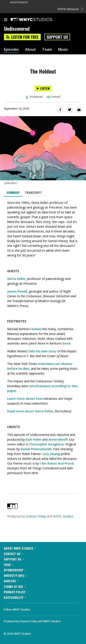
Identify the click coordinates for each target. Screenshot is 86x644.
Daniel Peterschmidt (36, 449)
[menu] (6, 20)
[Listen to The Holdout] (43, 88)
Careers (11, 581)
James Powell (17, 291)
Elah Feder (33, 439)
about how (34, 399)
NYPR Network (70, 9)
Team (47, 49)
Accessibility (15, 597)
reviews (36, 329)
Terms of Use (15, 586)
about (29, 411)
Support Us (57, 37)
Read (11, 411)
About (31, 49)
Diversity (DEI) (15, 575)
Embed (53, 97)
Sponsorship (15, 570)
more (20, 411)
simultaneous (40, 386)
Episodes (11, 49)
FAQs (9, 565)
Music (63, 49)
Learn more (16, 399)
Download (34, 97)
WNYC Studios (63, 516)
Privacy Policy (16, 592)
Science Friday (36, 516)
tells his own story (42, 351)
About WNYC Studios (20, 548)
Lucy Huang (51, 454)
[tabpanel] (43, 342)
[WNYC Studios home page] (37, 20)
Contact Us (13, 554)
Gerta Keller (16, 279)
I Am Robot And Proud (57, 463)
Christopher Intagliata (46, 444)
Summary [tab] (13, 192)
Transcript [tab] (33, 192)
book (67, 343)
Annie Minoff (58, 439)
